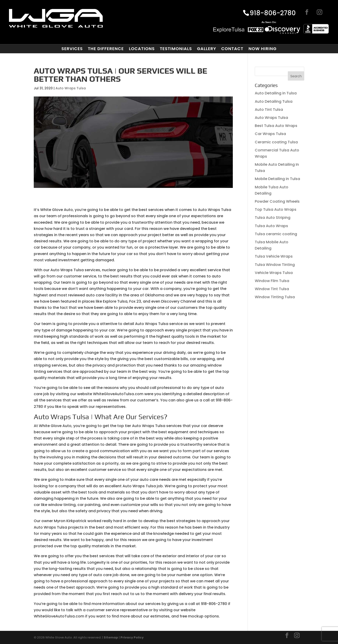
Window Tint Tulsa (272, 289)
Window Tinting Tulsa (275, 297)
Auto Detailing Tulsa (274, 101)
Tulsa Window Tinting (275, 265)
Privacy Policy (132, 637)
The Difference (106, 49)
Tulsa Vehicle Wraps (274, 256)
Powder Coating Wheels (277, 201)
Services (72, 49)
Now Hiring (263, 49)
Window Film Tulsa (272, 281)
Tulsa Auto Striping (273, 218)
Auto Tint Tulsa (269, 110)
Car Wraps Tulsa (270, 134)
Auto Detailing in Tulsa (276, 93)
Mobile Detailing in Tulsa (277, 179)
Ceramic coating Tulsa (276, 142)
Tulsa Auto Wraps (271, 226)
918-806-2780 (273, 13)
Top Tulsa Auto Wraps (276, 209)
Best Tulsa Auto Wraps (276, 126)
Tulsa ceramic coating (276, 234)
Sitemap (111, 637)
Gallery (207, 49)
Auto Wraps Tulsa (71, 88)
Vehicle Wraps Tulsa (274, 273)
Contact (232, 49)
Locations (142, 49)
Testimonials (176, 49)
